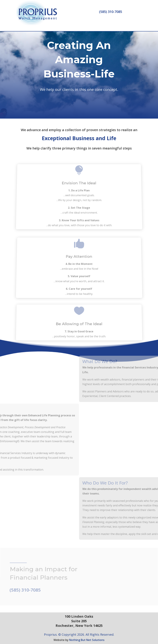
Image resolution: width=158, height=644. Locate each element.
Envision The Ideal (79, 188)
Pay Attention (79, 261)
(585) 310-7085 (111, 12)
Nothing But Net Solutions (87, 640)
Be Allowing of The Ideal (79, 325)
